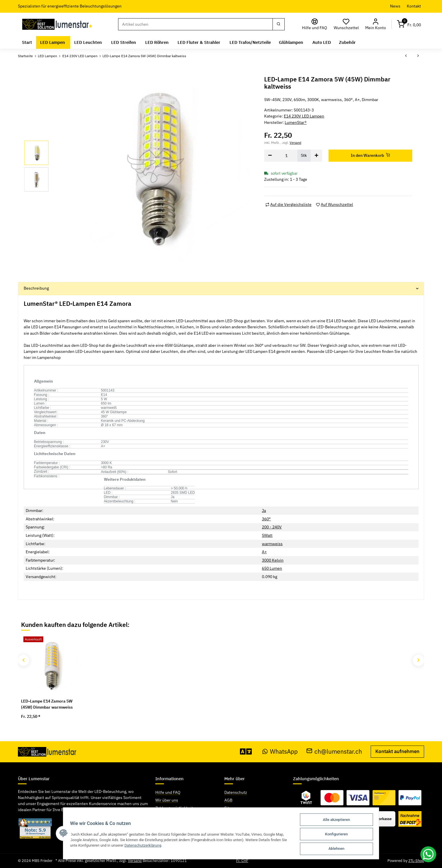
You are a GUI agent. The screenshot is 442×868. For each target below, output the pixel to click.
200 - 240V (272, 527)
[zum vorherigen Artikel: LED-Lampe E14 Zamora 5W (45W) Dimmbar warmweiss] (406, 56)
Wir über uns (167, 800)
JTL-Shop (416, 861)
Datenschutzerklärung (142, 846)
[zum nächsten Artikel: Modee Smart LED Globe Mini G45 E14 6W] (418, 56)
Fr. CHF (242, 861)
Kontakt (414, 6)
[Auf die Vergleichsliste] (288, 205)
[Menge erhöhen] (316, 156)
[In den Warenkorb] (370, 156)
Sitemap (232, 808)
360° (266, 519)
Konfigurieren (339, 835)
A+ (264, 552)
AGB (228, 800)
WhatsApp (280, 751)
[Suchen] (195, 24)
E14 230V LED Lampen (304, 116)
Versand (295, 143)
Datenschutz (236, 792)
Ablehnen (339, 849)
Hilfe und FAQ (168, 792)
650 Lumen (272, 568)
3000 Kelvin (273, 560)
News (395, 6)
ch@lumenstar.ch (334, 751)
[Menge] (287, 156)
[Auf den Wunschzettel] (334, 205)
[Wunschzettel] (346, 24)
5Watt (267, 535)
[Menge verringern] (270, 156)
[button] (376, 24)
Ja (264, 511)
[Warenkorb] (409, 24)
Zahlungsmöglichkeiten (177, 808)
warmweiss (272, 544)
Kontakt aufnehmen (397, 751)
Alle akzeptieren (339, 820)
